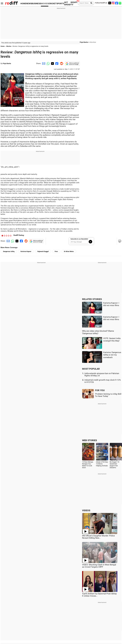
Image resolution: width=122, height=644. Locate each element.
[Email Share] (43, 63)
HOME (23, 4)
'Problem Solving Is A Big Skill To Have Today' (108, 395)
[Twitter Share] (52, 63)
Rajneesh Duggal (43, 251)
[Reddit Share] (61, 63)
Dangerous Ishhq (9, 251)
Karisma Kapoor (26, 251)
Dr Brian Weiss (69, 251)
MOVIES (45, 4)
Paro (56, 251)
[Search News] (91, 3)
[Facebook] (117, 3)
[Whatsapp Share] (48, 63)
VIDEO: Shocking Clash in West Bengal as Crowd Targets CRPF (99, 566)
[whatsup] (120, 3)
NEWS (29, 4)
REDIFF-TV (74, 4)
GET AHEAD (67, 4)
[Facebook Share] (57, 63)
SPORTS (60, 4)
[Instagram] (113, 3)
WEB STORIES (90, 440)
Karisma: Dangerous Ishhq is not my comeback (112, 355)
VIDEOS (86, 510)
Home (3, 46)
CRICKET (52, 4)
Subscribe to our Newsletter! (79, 239)
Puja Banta (7, 63)
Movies (9, 46)
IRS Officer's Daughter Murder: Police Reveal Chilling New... (98, 537)
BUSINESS (36, 4)
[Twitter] (110, 3)
